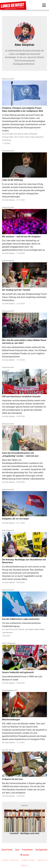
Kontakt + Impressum (10, 860)
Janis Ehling (10, 629)
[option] (24, 822)
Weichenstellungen (11, 720)
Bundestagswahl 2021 (10, 690)
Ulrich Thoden (19, 137)
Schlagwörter (41, 850)
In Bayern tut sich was (12, 779)
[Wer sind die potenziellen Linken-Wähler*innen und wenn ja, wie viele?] (24, 325)
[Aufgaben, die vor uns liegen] (24, 504)
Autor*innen (7, 850)
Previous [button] (5, 822)
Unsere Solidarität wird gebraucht (18, 672)
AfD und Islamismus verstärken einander (21, 397)
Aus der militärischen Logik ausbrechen (21, 619)
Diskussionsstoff (8, 79)
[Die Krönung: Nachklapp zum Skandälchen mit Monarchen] (24, 545)
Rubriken (25, 806)
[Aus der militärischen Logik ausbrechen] (24, 604)
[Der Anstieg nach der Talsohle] (24, 275)
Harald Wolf (39, 137)
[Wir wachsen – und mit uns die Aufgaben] (24, 222)
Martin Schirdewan (31, 134)
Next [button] (44, 822)
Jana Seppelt (29, 629)
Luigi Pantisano (7, 633)
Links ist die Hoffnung (12, 180)
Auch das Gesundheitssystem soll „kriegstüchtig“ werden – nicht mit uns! (20, 454)
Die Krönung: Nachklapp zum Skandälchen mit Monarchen (24, 561)
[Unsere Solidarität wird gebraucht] (24, 657)
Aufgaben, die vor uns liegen (16, 519)
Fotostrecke (27, 850)
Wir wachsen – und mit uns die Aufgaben (21, 237)
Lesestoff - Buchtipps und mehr (24, 833)
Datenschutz (42, 860)
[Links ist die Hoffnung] (24, 165)
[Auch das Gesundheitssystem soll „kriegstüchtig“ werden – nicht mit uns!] (24, 438)
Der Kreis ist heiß (8, 750)
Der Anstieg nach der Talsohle (16, 290)
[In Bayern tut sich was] (24, 764)
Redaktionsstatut (28, 860)
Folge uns (25, 865)
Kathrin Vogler (30, 137)
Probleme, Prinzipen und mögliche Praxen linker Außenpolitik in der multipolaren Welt (23, 109)
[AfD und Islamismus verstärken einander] (24, 382)
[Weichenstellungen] (24, 705)
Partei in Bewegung (9, 643)
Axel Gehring (7, 140)
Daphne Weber (39, 629)
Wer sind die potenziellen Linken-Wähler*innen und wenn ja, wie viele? (24, 342)
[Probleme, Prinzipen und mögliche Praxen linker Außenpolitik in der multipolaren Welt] (24, 93)
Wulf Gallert (9, 134)
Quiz (17, 850)
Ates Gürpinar (19, 134)
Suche (25, 855)
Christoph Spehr (8, 137)
